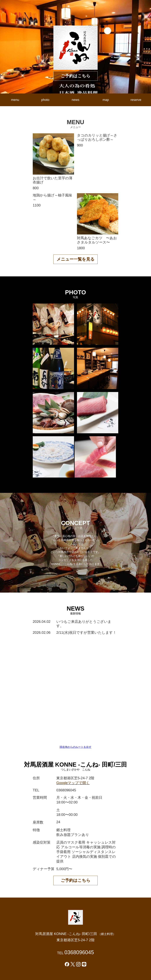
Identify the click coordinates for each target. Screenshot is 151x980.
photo (45, 100)
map (106, 100)
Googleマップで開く (73, 783)
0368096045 (79, 952)
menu (15, 100)
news (75, 100)
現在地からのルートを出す (75, 747)
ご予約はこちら (76, 76)
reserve (136, 100)
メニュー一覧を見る (76, 259)
